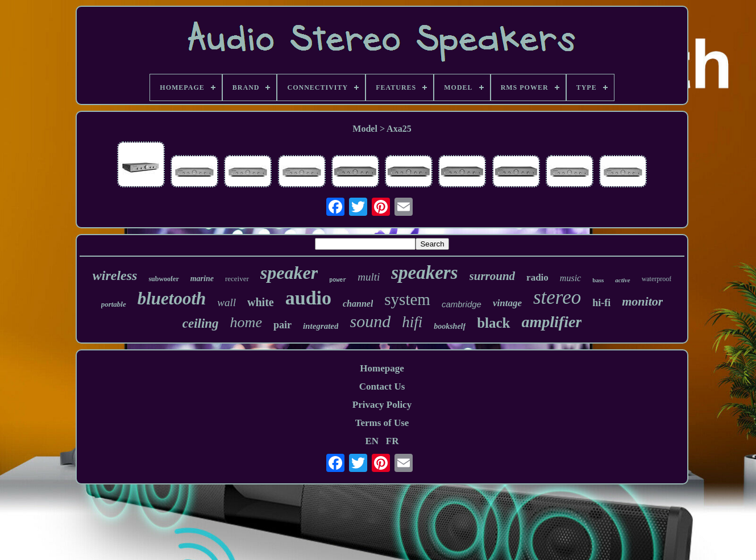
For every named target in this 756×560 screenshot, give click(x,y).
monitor (642, 301)
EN (372, 441)
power (338, 280)
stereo (557, 297)
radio (537, 277)
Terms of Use (382, 423)
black (493, 323)
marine (202, 279)
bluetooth (172, 298)
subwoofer (163, 279)
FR (392, 441)
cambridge (462, 304)
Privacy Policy (382, 405)
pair (283, 325)
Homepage (382, 368)
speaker (289, 273)
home (246, 322)
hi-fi (601, 303)
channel (358, 304)
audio (308, 298)
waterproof (657, 279)
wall (227, 302)
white (261, 302)
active (622, 280)
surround (493, 276)
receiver (237, 279)
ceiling (201, 323)
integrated (321, 326)
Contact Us (382, 386)
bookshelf (450, 326)
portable (114, 304)
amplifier (552, 322)
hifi (412, 322)
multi (369, 277)
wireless (115, 275)
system (407, 299)
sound (370, 321)
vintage (507, 303)
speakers (424, 273)
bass (598, 280)
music (570, 278)
